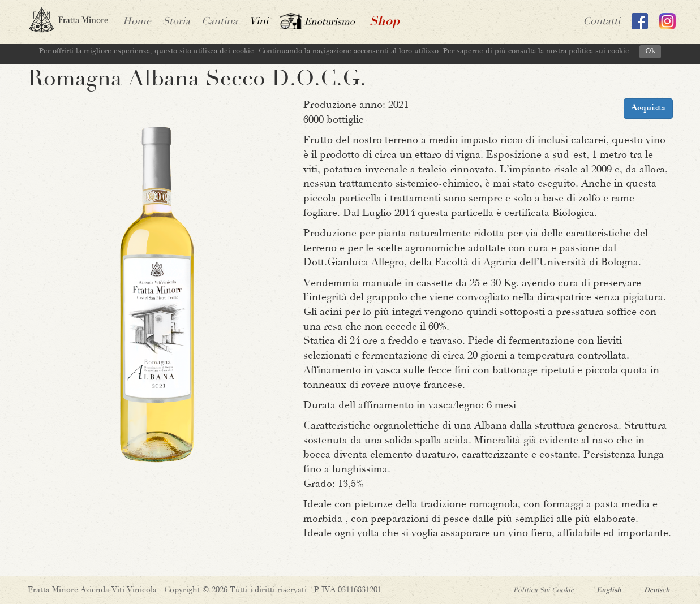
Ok (650, 51)
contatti (602, 22)
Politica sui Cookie (544, 590)
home (137, 22)
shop (385, 22)
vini (259, 22)
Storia (176, 22)
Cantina (220, 22)
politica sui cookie (599, 51)
